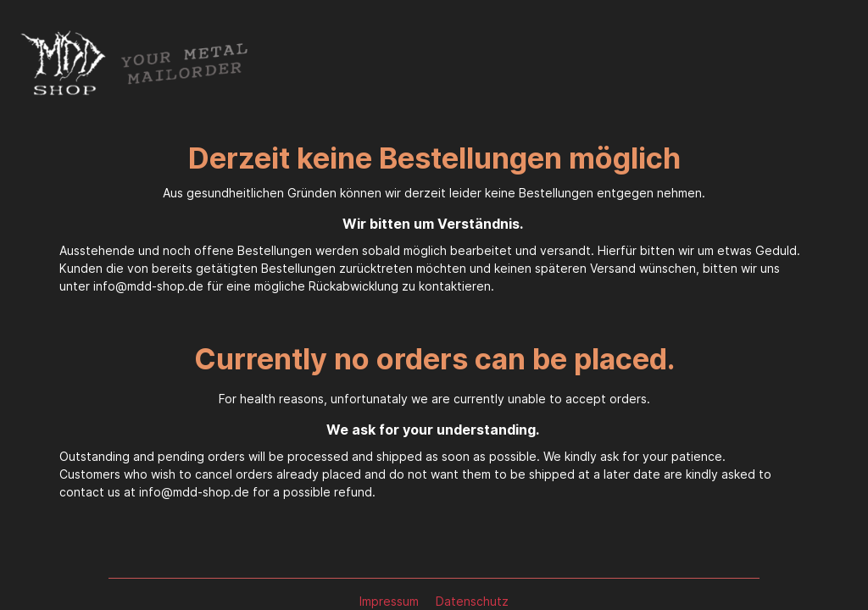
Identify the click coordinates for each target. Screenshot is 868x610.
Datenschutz (472, 601)
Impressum (391, 601)
